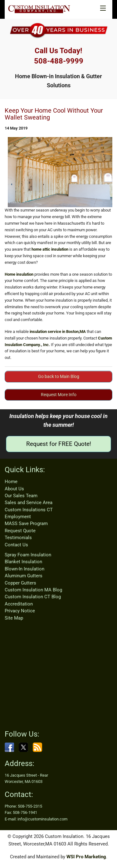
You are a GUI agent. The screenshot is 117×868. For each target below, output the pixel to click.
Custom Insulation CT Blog (33, 597)
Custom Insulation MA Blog (33, 590)
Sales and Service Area (29, 503)
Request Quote (20, 531)
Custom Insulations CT (29, 510)
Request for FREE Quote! (59, 444)
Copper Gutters (20, 583)
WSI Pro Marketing (86, 857)
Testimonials (18, 538)
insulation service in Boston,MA (58, 332)
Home (11, 482)
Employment (18, 517)
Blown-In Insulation (24, 569)
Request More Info (59, 395)
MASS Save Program (26, 523)
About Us (14, 489)
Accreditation (19, 604)
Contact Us (16, 545)
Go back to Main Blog (59, 376)
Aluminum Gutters (24, 576)
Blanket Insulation (23, 562)
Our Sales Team (21, 496)
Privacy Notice (20, 611)
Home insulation (19, 274)
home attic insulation (50, 249)
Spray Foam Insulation (28, 555)
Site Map (14, 618)
